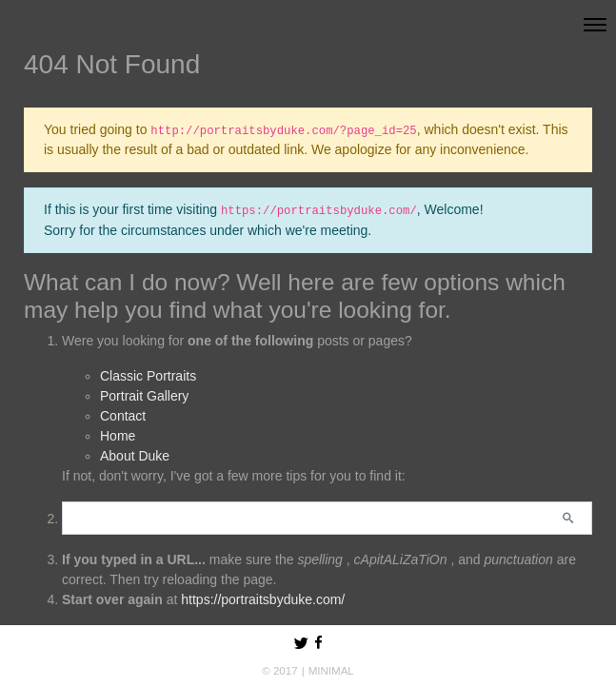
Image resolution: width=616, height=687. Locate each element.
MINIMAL (331, 671)
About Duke (135, 456)
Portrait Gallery (144, 396)
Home (118, 436)
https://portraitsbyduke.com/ (263, 599)
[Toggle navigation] (595, 25)
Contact (123, 416)
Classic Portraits (148, 376)
